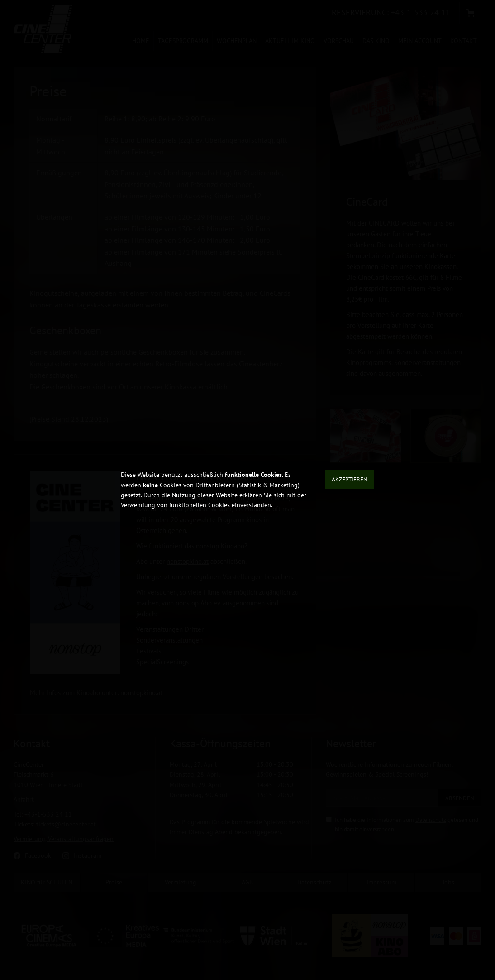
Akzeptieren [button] (350, 479)
